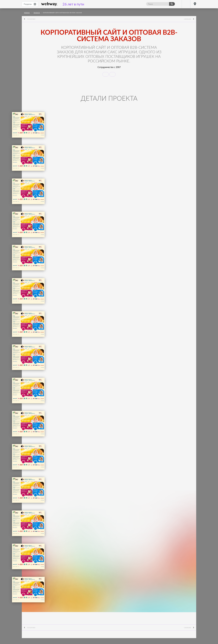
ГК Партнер (29, 19)
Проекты (37, 13)
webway (49, 4)
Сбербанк (190, 19)
